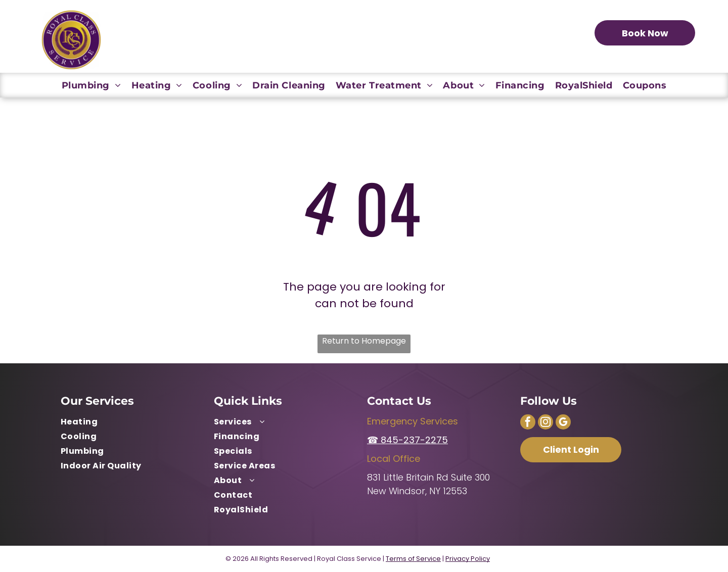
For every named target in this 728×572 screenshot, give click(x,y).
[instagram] (545, 423)
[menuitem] (92, 85)
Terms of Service (413, 559)
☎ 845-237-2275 (407, 440)
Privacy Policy (468, 559)
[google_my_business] (563, 423)
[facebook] (528, 423)
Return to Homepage (364, 341)
